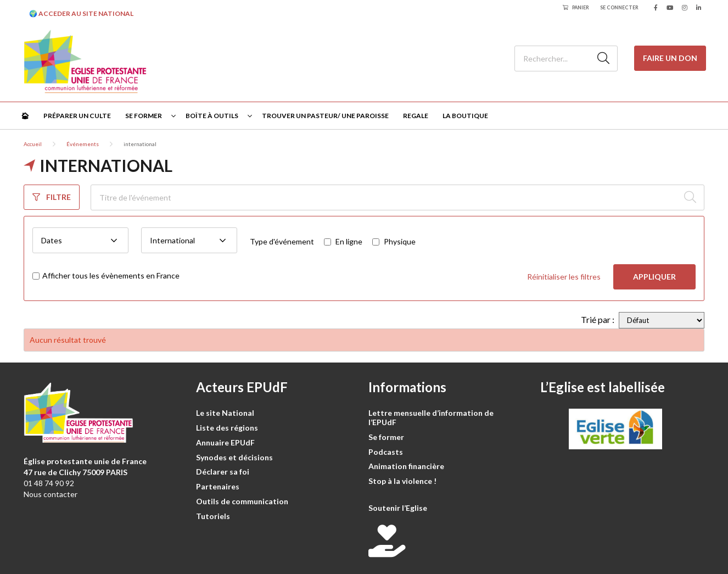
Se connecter (619, 7)
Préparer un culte (77, 116)
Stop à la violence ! (402, 481)
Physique (400, 241)
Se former (144, 116)
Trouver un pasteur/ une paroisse (325, 116)
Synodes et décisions (234, 457)
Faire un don (670, 58)
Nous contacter (51, 494)
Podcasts (386, 452)
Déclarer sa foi (223, 472)
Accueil (33, 144)
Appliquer (654, 277)
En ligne (349, 241)
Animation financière (406, 466)
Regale (416, 116)
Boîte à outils (212, 116)
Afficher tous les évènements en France (111, 276)
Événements (83, 144)
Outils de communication (242, 501)
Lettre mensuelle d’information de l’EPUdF (431, 417)
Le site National (225, 413)
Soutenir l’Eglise (398, 508)
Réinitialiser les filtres (564, 277)
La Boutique (465, 116)
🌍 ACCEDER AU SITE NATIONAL (81, 13)
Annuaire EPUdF (225, 442)
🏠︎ (25, 116)
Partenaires (218, 486)
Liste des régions (227, 428)
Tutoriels (213, 516)
